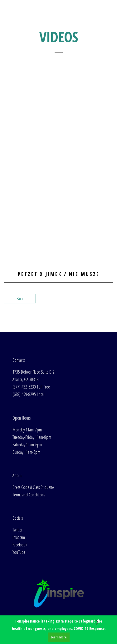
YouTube (19, 552)
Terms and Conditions (29, 495)
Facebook (20, 545)
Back (20, 299)
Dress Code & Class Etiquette (33, 487)
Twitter (17, 530)
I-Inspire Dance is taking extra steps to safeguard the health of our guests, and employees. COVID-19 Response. (59, 630)
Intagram (19, 537)
